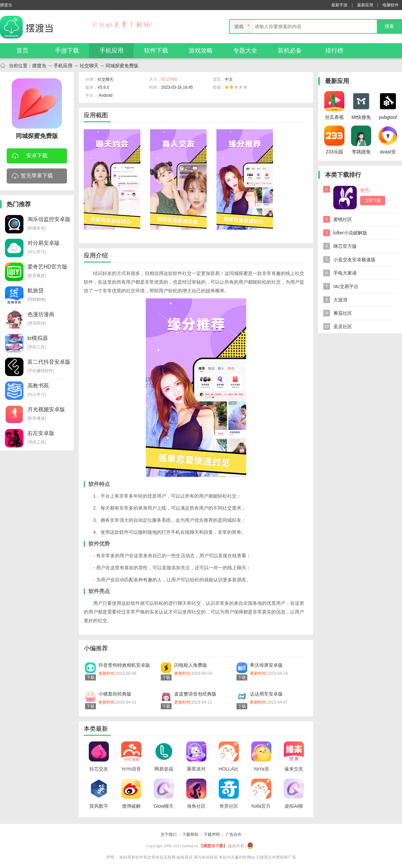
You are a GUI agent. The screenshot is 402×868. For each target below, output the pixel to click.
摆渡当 (39, 66)
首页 (22, 51)
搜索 (389, 26)
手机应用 (112, 51)
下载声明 (212, 835)
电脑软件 (391, 5)
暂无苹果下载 (32, 176)
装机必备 (290, 51)
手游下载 (67, 51)
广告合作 (233, 835)
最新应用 (365, 5)
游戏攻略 (201, 51)
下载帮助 (190, 835)
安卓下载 (30, 156)
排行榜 (334, 51)
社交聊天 (89, 66)
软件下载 (156, 51)
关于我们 (169, 835)
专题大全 (245, 51)
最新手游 (339, 5)
